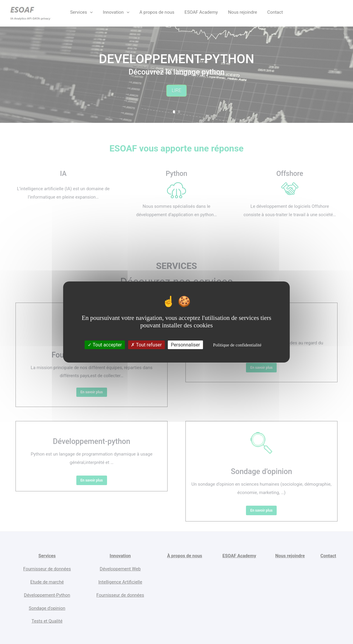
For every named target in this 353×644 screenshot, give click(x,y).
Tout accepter (105, 345)
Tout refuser (146, 345)
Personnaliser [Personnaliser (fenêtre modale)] (185, 345)
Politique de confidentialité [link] (237, 345)
